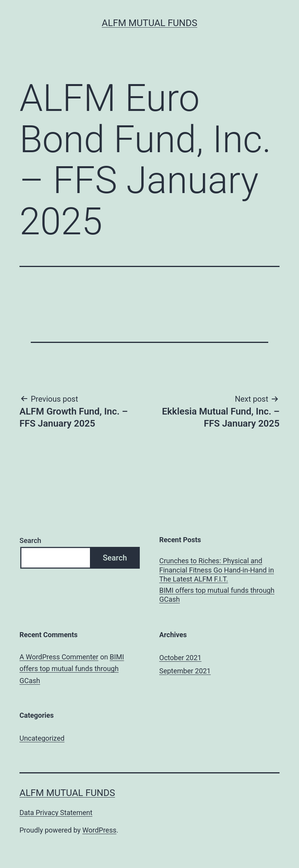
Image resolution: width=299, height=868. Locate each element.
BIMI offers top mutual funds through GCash (217, 595)
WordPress (99, 830)
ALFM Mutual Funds (149, 23)
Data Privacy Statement (56, 813)
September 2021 (185, 671)
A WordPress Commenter (59, 657)
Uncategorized (42, 738)
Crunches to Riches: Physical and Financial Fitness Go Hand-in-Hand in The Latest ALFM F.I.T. (217, 570)
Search (30, 540)
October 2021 (180, 658)
